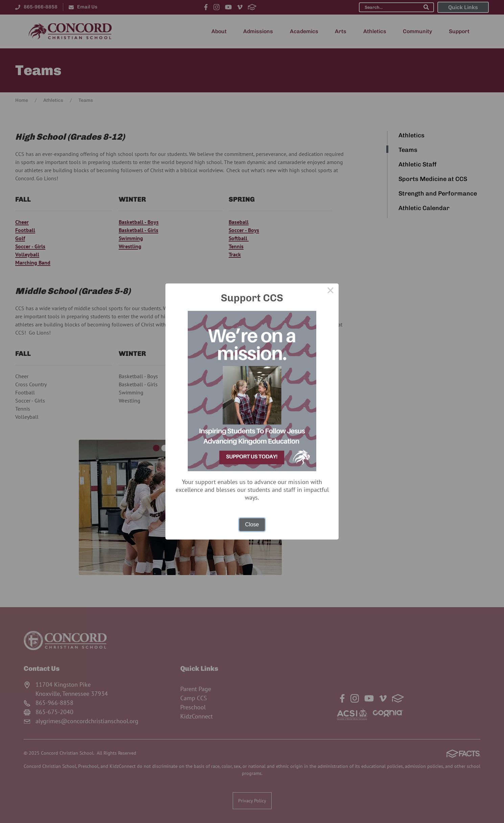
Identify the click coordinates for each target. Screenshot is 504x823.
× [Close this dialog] (330, 292)
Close (252, 524)
